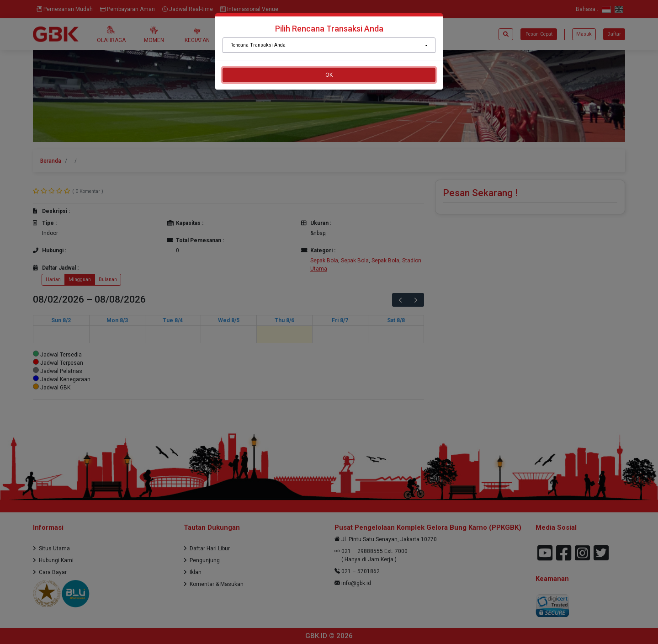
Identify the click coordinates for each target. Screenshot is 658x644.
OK (329, 75)
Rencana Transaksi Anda (258, 45)
